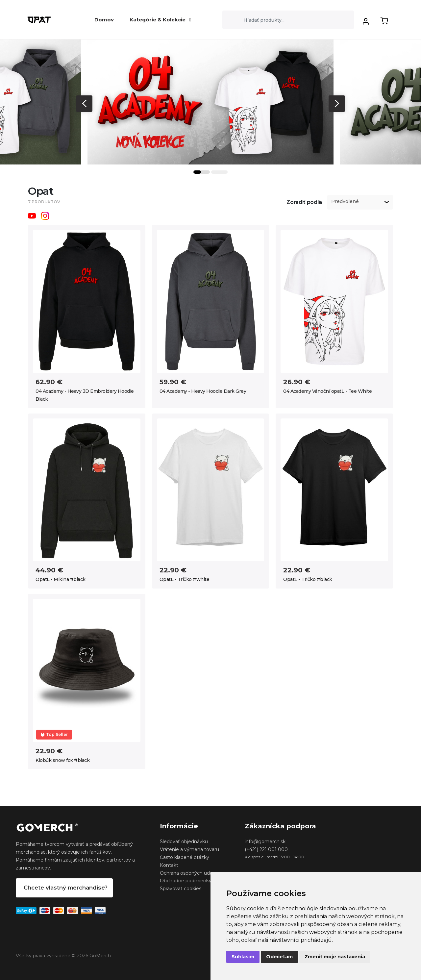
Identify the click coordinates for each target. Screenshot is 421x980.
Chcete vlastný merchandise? (66, 888)
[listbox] (360, 202)
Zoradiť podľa (304, 202)
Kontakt (169, 865)
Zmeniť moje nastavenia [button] (335, 957)
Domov (104, 20)
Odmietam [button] (279, 957)
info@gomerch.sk (265, 842)
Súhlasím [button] (243, 957)
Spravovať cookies (181, 889)
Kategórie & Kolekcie (160, 20)
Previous (84, 104)
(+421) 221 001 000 (266, 849)
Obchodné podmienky (186, 881)
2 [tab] (219, 172)
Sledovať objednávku (184, 842)
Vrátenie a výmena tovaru (189, 849)
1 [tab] (202, 172)
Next (337, 104)
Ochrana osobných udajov (189, 873)
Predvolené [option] (345, 201)
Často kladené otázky (185, 857)
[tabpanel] (210, 102)
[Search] (288, 20)
